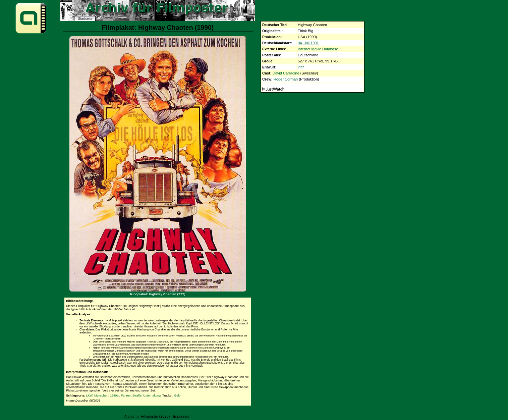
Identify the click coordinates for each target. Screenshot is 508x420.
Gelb (177, 396)
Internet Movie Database (318, 49)
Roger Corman (286, 79)
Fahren (126, 396)
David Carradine (286, 73)
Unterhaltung (152, 396)
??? (301, 67)
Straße (137, 396)
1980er (115, 396)
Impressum (182, 416)
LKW (89, 396)
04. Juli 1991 (308, 43)
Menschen (101, 396)
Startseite (85, 19)
